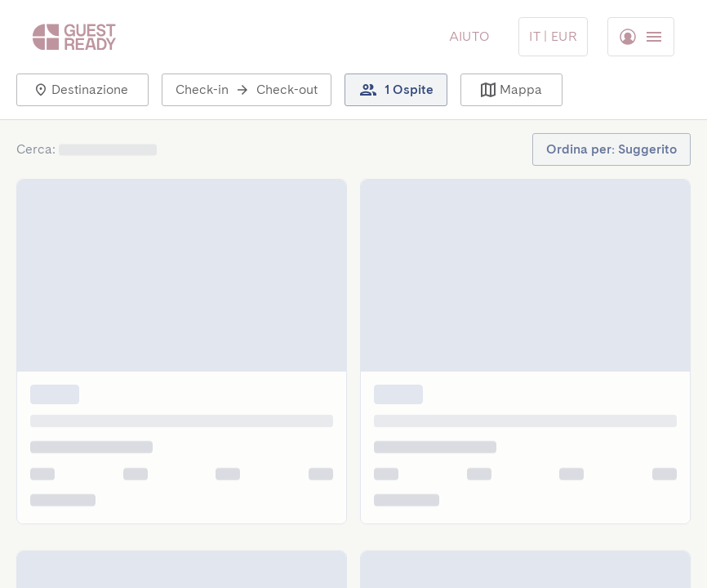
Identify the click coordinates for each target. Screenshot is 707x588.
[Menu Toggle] (553, 37)
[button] (82, 90)
